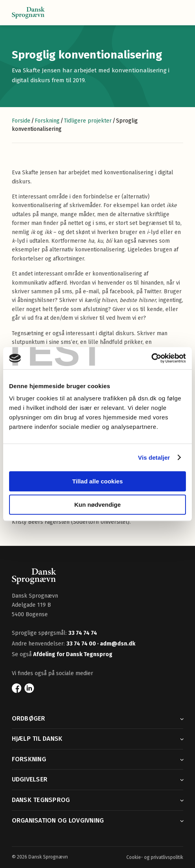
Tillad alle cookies (97, 481)
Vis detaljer (154, 458)
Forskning (47, 121)
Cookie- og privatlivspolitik (155, 857)
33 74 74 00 (82, 644)
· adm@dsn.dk (116, 644)
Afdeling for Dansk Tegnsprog (73, 654)
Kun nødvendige (97, 505)
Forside (21, 121)
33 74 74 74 (83, 633)
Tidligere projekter (88, 121)
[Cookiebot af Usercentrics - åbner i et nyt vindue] (151, 358)
